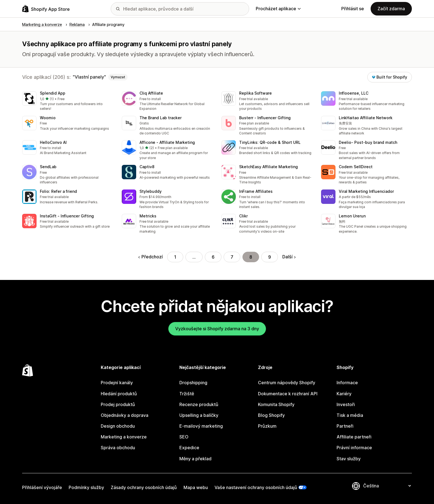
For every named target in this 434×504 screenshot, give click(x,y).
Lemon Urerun (352, 216)
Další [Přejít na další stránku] (289, 257)
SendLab (48, 167)
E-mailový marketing (201, 426)
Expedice (189, 448)
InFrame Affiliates (256, 191)
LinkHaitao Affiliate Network (366, 118)
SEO (184, 437)
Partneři (345, 426)
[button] (68, 101)
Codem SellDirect (356, 167)
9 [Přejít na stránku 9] (270, 257)
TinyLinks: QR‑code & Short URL (270, 142)
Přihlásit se (353, 9)
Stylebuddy (151, 191)
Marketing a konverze (124, 437)
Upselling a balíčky (199, 415)
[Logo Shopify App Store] (46, 9)
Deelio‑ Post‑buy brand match (368, 142)
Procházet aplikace (278, 9)
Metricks (148, 216)
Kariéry (344, 394)
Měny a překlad (195, 459)
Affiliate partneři (354, 437)
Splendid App (53, 93)
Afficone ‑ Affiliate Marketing (167, 142)
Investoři (346, 404)
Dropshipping (193, 383)
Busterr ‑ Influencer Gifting (265, 118)
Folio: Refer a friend (58, 191)
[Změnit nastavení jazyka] (387, 486)
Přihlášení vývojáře (42, 487)
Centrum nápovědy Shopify (287, 383)
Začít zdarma (391, 9)
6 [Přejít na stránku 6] (213, 257)
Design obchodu (118, 426)
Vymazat (118, 77)
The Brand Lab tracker (161, 118)
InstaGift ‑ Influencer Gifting (67, 216)
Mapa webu (196, 487)
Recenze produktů (199, 404)
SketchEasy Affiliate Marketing (268, 167)
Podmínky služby (86, 487)
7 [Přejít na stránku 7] (232, 257)
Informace (347, 383)
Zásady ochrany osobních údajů (144, 487)
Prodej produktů (118, 404)
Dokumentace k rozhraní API (288, 394)
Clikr (243, 216)
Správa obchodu (118, 448)
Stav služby (349, 459)
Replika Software (255, 93)
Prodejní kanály (117, 383)
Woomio (48, 118)
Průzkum (267, 426)
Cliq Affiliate (151, 93)
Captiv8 (147, 167)
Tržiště (187, 394)
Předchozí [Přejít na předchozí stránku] (151, 257)
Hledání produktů (119, 394)
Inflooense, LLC (354, 93)
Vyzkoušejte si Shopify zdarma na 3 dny (217, 329)
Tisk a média (350, 415)
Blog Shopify (271, 415)
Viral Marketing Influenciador (366, 191)
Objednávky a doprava (125, 415)
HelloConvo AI (53, 142)
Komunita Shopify (276, 404)
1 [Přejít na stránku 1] (175, 257)
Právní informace (354, 448)
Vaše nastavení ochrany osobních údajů (256, 487)
